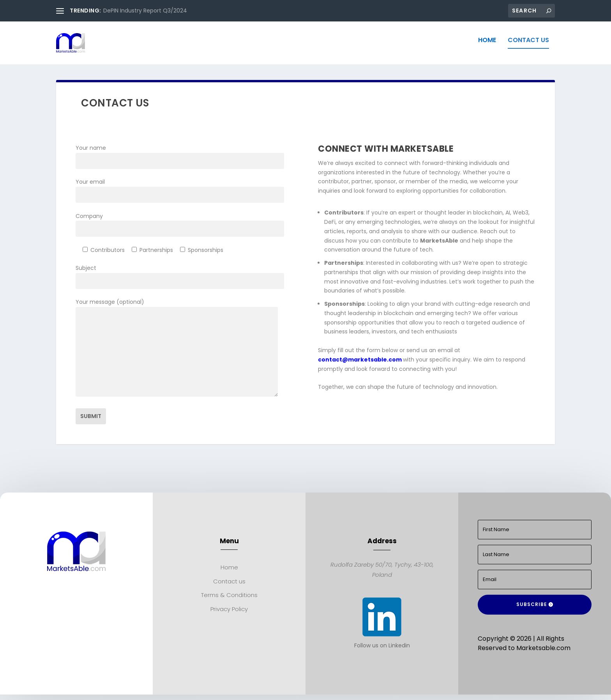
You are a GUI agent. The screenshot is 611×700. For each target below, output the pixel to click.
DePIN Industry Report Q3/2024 (145, 11)
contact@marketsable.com (360, 365)
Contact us (528, 46)
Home (487, 46)
